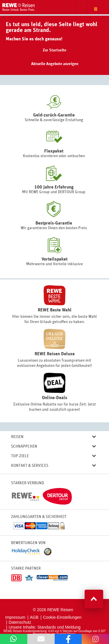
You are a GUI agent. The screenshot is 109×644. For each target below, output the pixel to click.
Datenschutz (20, 622)
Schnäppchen (53, 447)
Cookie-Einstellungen (62, 617)
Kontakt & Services (53, 466)
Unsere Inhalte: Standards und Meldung (45, 627)
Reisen (53, 437)
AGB (34, 617)
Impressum (15, 617)
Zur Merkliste (93, 7)
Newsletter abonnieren (82, 7)
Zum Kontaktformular (71, 7)
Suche (60, 7)
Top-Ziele (53, 456)
